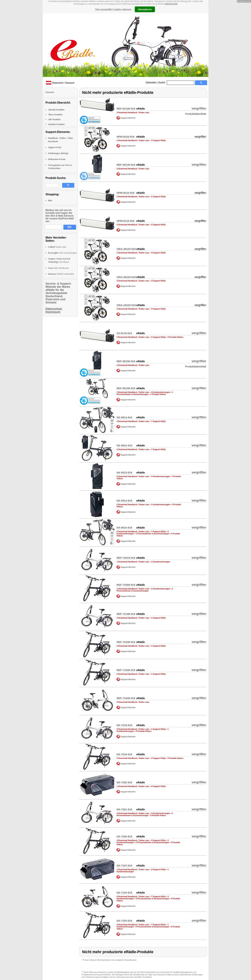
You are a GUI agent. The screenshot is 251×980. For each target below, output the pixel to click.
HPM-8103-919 (125, 137)
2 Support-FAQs (158, 197)
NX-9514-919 (124, 501)
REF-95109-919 (126, 388)
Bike (50, 201)
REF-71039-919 (126, 670)
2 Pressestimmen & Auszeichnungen (145, 590)
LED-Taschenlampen (62, 253)
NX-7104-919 (124, 893)
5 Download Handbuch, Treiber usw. (133, 337)
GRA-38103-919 (126, 249)
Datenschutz (171, 4)
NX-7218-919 (124, 754)
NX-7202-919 (124, 782)
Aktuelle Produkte (56, 110)
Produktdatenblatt (196, 114)
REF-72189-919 (126, 642)
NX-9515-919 (124, 472)
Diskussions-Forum (57, 159)
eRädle (141, 109)
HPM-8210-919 (125, 193)
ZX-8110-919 (124, 333)
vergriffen (199, 108)
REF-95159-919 (126, 361)
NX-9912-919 (124, 445)
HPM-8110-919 (125, 221)
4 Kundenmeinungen (161, 392)
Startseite (151, 82)
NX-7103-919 (124, 921)
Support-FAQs (55, 147)
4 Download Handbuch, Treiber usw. (133, 421)
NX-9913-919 (124, 417)
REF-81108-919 (126, 109)
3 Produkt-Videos (175, 337)
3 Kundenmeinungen (161, 476)
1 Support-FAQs (158, 618)
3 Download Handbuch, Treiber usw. (133, 392)
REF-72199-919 (126, 614)
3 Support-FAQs (158, 140)
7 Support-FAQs (158, 421)
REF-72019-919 (126, 558)
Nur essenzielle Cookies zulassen (113, 9)
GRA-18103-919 (126, 305)
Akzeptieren (145, 9)
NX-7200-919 (124, 836)
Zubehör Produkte (56, 124)
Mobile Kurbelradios (61, 274)
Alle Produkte (54, 119)
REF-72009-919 (126, 585)
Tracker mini (57, 247)
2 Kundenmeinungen (161, 813)
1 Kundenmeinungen (161, 504)
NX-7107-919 (124, 866)
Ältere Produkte (55, 115)
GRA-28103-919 (126, 277)
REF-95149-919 (126, 165)
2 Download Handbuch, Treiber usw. (133, 112)
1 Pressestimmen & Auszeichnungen (145, 393)
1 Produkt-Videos (158, 394)
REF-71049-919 (126, 698)
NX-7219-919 (124, 725)
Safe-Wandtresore (58, 268)
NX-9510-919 (124, 528)
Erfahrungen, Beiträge (58, 153)
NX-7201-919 (124, 809)
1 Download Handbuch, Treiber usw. (133, 562)
